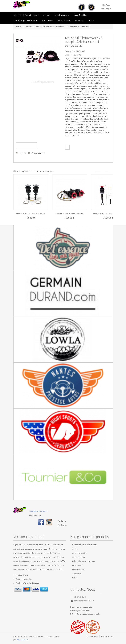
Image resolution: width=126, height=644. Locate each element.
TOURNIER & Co (22, 640)
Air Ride (46, 15)
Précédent (97, 172)
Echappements (47, 20)
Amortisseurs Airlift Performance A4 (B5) (108, 213)
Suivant (108, 172)
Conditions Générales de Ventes (27, 583)
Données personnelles (24, 579)
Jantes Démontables (62, 15)
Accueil (19, 27)
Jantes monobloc (79, 557)
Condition (69, 55)
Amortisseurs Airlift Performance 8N (70, 213)
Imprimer (23, 153)
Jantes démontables (80, 553)
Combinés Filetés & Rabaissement (26, 15)
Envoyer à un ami (38, 153)
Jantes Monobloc (80, 15)
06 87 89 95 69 (35, 515)
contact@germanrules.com (39, 511)
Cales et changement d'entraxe (84, 561)
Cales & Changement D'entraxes (26, 20)
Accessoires (79, 20)
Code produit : (70, 51)
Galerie (91, 20)
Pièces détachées (64, 20)
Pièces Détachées (79, 569)
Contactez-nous (92, 636)
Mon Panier (107, 5)
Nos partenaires (107, 636)
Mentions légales (22, 575)
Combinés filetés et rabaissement (84, 545)
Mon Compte (106, 8)
